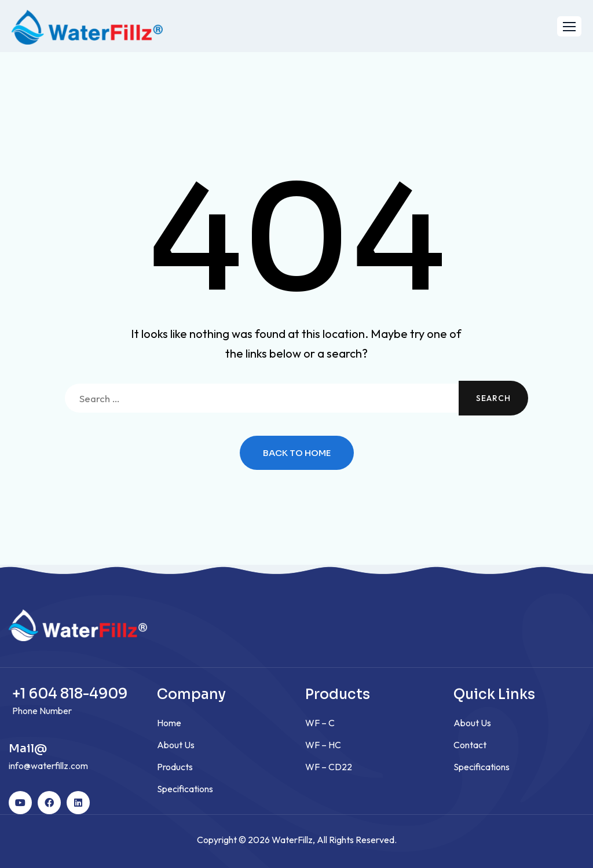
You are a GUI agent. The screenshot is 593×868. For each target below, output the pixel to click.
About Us (176, 745)
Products (175, 767)
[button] (569, 26)
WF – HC (323, 745)
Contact (470, 745)
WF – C (320, 723)
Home (169, 723)
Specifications (185, 789)
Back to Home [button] (297, 453)
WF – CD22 (329, 767)
